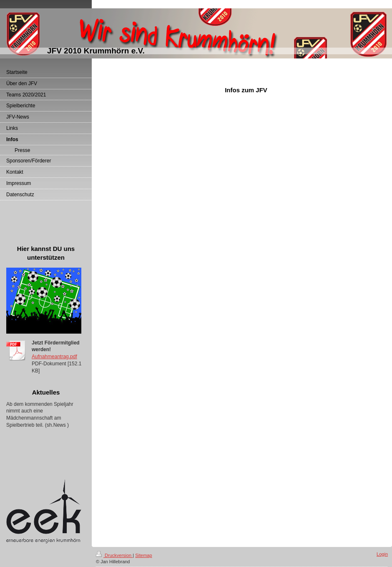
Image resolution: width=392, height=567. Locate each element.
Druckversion (114, 555)
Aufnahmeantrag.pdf (54, 357)
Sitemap (143, 555)
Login (382, 554)
